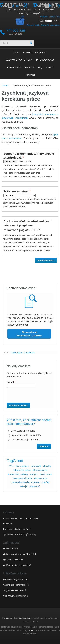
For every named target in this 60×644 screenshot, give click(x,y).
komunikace (23, 466)
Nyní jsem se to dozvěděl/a (26, 435)
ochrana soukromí (30, 621)
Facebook (8, 524)
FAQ (40, 67)
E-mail (11, 382)
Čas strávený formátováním (16, 596)
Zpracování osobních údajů (16, 535)
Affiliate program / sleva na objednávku (21, 518)
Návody (29, 67)
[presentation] (25, 396)
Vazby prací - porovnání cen (16, 585)
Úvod (16, 52)
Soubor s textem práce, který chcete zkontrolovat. (29, 156)
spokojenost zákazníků (14, 560)
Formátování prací (35, 52)
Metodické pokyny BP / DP (15, 579)
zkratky (47, 466)
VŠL (11, 466)
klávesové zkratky (22, 478)
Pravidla (7, 529)
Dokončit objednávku (50, 25)
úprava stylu (41, 478)
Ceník (50, 67)
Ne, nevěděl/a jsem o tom (25, 440)
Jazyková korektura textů (15, 590)
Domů (5, 86)
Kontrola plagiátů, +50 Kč (24, 230)
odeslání (36, 466)
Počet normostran (17, 191)
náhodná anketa (11, 549)
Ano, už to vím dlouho (23, 431)
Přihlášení (44, 17)
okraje (24, 486)
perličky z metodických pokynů (17, 565)
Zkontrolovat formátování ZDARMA (29, 334)
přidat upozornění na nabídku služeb (20, 554)
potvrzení (34, 486)
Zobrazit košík (33, 25)
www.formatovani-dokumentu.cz (18, 618)
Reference (14, 67)
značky (45, 482)
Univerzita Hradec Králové (25, 482)
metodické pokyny (18, 474)
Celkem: (46, 21)
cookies (31, 630)
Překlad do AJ (45, 60)
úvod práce (46, 474)
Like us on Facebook (23, 353)
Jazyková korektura (19, 60)
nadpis (34, 474)
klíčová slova (40, 470)
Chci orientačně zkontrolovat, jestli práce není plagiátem (28, 223)
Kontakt (30, 75)
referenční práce (22, 470)
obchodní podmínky (21, 529)
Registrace (55, 17)
